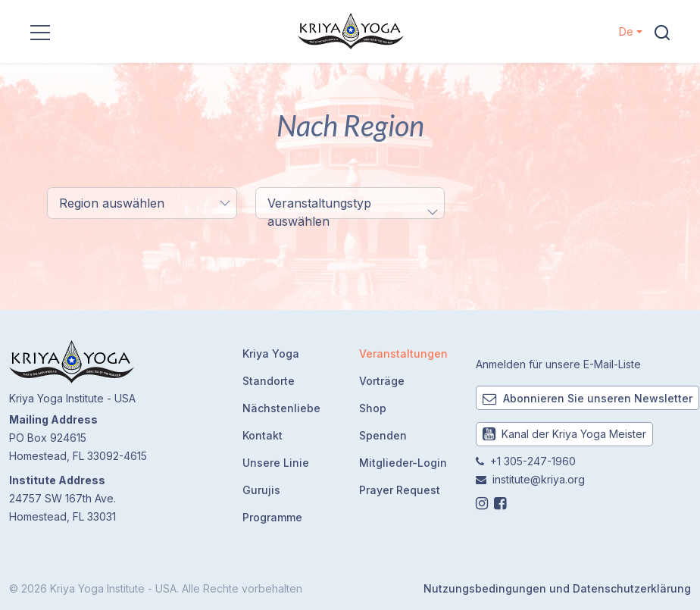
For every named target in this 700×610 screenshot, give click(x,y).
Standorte (269, 381)
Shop (373, 408)
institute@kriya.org (539, 479)
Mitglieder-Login (403, 463)
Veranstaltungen (403, 353)
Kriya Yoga (271, 353)
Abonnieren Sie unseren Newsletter (587, 398)
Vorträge (382, 381)
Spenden (383, 435)
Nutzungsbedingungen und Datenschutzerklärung (557, 588)
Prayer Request (400, 490)
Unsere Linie (276, 463)
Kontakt (262, 435)
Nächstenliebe (281, 408)
